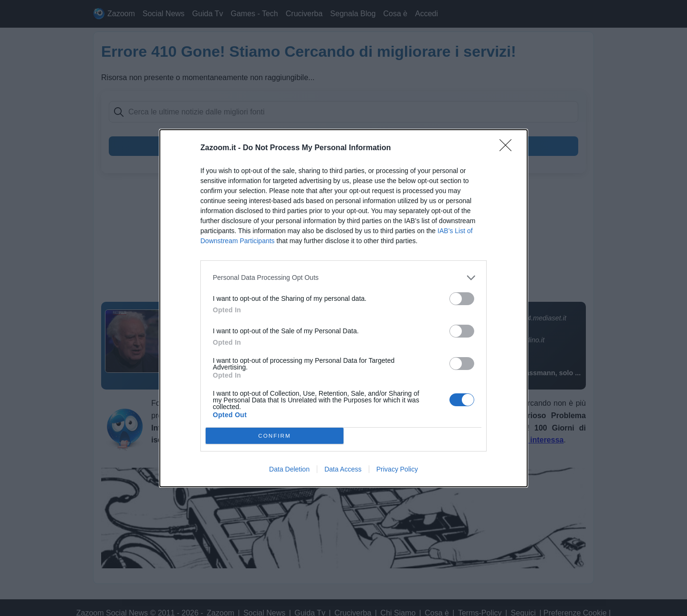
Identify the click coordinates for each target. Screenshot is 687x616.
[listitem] (343, 278)
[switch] (462, 299)
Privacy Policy (397, 469)
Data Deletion (289, 469)
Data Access (343, 469)
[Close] (509, 148)
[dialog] (343, 308)
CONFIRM (275, 435)
